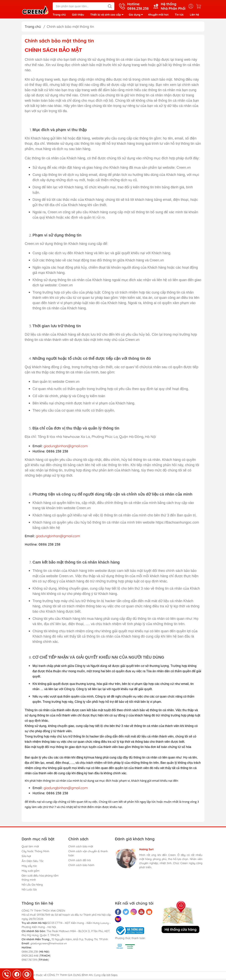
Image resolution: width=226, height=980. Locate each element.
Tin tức (179, 15)
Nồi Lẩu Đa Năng (32, 886)
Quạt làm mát (30, 848)
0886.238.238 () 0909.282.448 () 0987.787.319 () (36, 957)
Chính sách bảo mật (81, 848)
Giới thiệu (78, 15)
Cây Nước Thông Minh (35, 853)
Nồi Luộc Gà (29, 891)
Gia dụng (137, 16)
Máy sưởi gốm (31, 872)
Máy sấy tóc (29, 867)
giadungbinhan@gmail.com (66, 447)
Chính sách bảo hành (81, 866)
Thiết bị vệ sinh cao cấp (108, 16)
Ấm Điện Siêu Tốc (33, 862)
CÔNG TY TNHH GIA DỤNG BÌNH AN (70, 976)
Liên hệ (194, 15)
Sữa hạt (26, 857)
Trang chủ (59, 15)
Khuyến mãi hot (158, 15)
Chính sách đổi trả (79, 862)
